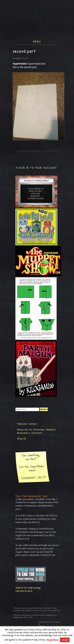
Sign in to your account (38, 168)
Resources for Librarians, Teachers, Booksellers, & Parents (37, 431)
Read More (53, 640)
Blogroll (22, 438)
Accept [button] (65, 640)
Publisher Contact (27, 424)
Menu (37, 41)
